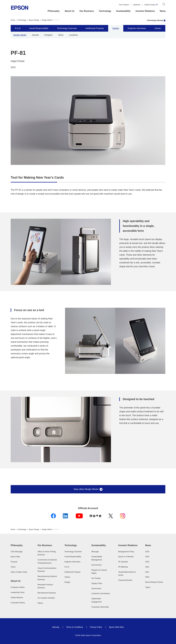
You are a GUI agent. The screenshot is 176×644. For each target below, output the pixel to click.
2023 (147, 562)
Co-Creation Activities (46, 598)
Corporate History (18, 603)
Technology (105, 11)
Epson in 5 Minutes (126, 557)
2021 (147, 572)
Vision (13, 567)
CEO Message (17, 552)
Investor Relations (145, 11)
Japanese (137, 5)
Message (95, 552)
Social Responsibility (39, 28)
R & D (18, 28)
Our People (96, 578)
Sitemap (56, 627)
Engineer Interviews (72, 562)
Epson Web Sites (116, 627)
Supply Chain (97, 583)
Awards (35, 35)
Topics (148, 587)
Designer (49, 35)
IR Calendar (123, 562)
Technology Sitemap (155, 20)
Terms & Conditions (75, 627)
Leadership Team (18, 592)
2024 (147, 557)
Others (40, 603)
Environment (96, 565)
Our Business (87, 11)
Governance (96, 588)
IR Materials (123, 567)
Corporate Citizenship (100, 607)
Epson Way (15, 557)
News (163, 11)
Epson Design (34, 20)
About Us (70, 11)
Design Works (47, 20)
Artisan (158, 28)
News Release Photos (154, 582)
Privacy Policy (96, 627)
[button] (21, 545)
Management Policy (126, 552)
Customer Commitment (101, 593)
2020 (147, 577)
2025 (147, 552)
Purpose (14, 562)
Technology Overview (67, 28)
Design (116, 28)
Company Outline (18, 587)
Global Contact (150, 5)
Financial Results (125, 580)
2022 (147, 567)
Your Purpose (124, 5)
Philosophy (54, 11)
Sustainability (123, 11)
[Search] (164, 5)
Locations (73, 35)
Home (13, 20)
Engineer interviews (137, 28)
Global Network (17, 597)
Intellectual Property (95, 28)
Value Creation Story (19, 572)
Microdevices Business (47, 593)
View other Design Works (86, 489)
